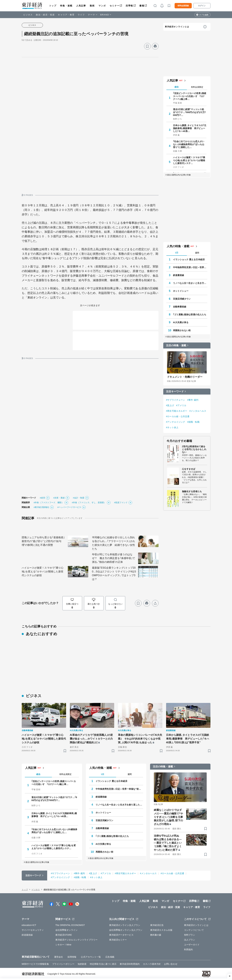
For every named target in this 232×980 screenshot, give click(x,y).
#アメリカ (181, 405)
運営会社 (59, 957)
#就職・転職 (193, 422)
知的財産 (82, 964)
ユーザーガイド (192, 945)
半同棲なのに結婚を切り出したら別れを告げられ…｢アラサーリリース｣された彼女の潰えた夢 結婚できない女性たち (114, 543)
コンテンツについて (194, 930)
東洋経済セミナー (118, 940)
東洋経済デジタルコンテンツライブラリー (76, 940)
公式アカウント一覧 (91, 957)
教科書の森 (156, 935)
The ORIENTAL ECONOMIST (70, 925)
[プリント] (155, 46)
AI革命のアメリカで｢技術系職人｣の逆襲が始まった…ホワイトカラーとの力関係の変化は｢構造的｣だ (91, 739)
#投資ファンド (121, 503)
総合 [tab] (177, 87)
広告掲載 (110, 957)
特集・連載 (66, 6)
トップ (53, 6)
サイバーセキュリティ (33, 930)
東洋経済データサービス (121, 935)
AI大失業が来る (181, 322)
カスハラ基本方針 (152, 964)
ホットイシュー (181, 291)
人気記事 (81, 6)
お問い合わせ (171, 964)
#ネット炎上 (172, 427)
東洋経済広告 (157, 925)
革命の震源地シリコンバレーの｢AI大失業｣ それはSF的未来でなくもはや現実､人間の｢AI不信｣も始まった (140, 739)
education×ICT (29, 925)
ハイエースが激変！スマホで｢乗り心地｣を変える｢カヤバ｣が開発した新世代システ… (189, 160)
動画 (92, 6)
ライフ (81, 15)
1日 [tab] (176, 253)
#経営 (42, 498)
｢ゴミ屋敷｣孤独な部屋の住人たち (190, 315)
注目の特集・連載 (176, 345)
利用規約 (188, 949)
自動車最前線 (180, 307)
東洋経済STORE (64, 935)
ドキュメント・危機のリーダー (185, 377)
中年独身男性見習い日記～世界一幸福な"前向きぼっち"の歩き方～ (190, 267)
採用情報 (72, 957)
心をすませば (189, 469)
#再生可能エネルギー (177, 411)
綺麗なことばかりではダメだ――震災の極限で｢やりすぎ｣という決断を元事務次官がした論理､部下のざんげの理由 (168, 817)
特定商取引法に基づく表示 (103, 964)
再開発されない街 (182, 330)
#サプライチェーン (176, 400)
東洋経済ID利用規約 (130, 964)
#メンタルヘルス (198, 411)
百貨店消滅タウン (182, 299)
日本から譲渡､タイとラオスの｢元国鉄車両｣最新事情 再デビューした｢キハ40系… (190, 128)
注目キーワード (175, 391)
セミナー (115, 6)
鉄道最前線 (179, 275)
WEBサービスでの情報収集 (35, 964)
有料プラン (190, 935)
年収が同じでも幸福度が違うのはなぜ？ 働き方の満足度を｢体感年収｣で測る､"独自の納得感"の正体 (114, 558)
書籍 (142, 6)
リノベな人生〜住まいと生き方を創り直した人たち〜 (190, 283)
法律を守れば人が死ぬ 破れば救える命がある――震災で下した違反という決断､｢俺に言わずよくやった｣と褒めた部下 (168, 843)
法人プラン (190, 940)
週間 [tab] (197, 253)
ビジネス (28, 15)
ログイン (202, 6)
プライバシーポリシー (63, 964)
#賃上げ (170, 405)
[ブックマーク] (147, 46)
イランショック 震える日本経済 (189, 259)
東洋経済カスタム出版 (161, 930)
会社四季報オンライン (66, 930)
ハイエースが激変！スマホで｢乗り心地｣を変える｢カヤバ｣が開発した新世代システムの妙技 (43, 572)
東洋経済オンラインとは (177, 27)
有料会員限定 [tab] (197, 87)
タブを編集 (204, 15)
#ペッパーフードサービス (69, 507)
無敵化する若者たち (192, 491)
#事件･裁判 (193, 400)
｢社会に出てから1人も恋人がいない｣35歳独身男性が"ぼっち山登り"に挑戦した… (189, 144)
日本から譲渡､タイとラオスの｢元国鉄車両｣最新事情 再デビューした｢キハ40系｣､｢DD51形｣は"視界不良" (188, 739)
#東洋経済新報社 (41, 507)
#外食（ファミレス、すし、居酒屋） (89, 503)
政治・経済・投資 (45, 15)
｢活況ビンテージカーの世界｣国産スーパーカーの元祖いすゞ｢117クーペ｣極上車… (190, 96)
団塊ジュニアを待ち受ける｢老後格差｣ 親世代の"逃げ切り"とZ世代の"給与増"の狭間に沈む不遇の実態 (44, 541)
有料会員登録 (183, 6)
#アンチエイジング (176, 422)
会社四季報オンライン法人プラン (126, 930)
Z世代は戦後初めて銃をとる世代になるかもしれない (194, 449)
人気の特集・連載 (178, 246)
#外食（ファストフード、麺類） (49, 503)
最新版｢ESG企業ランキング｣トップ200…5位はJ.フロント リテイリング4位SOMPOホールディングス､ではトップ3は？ (114, 573)
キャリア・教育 (66, 15)
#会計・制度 (79, 498)
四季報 (129, 6)
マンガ (102, 6)
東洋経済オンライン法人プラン (125, 925)
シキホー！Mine (63, 945)
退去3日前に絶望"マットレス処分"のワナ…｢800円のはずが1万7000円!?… (189, 112)
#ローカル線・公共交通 (178, 416)
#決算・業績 (59, 498)
